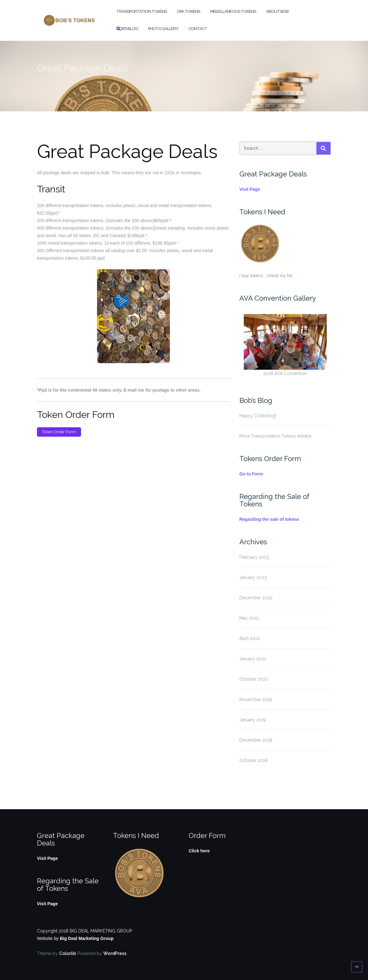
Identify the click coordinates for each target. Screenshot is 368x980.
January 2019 (253, 720)
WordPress (115, 953)
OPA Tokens (188, 11)
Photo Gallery (163, 29)
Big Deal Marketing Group (87, 938)
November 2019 (256, 699)
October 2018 (253, 760)
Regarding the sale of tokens (269, 519)
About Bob (277, 11)
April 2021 (250, 638)
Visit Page (250, 189)
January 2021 (253, 659)
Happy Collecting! (258, 416)
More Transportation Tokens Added (275, 436)
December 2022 (256, 598)
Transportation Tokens (142, 11)
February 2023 (254, 557)
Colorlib (68, 953)
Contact (198, 29)
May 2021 (249, 618)
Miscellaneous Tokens (233, 11)
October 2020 (254, 679)
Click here (199, 851)
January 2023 (253, 577)
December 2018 (256, 740)
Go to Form (251, 474)
